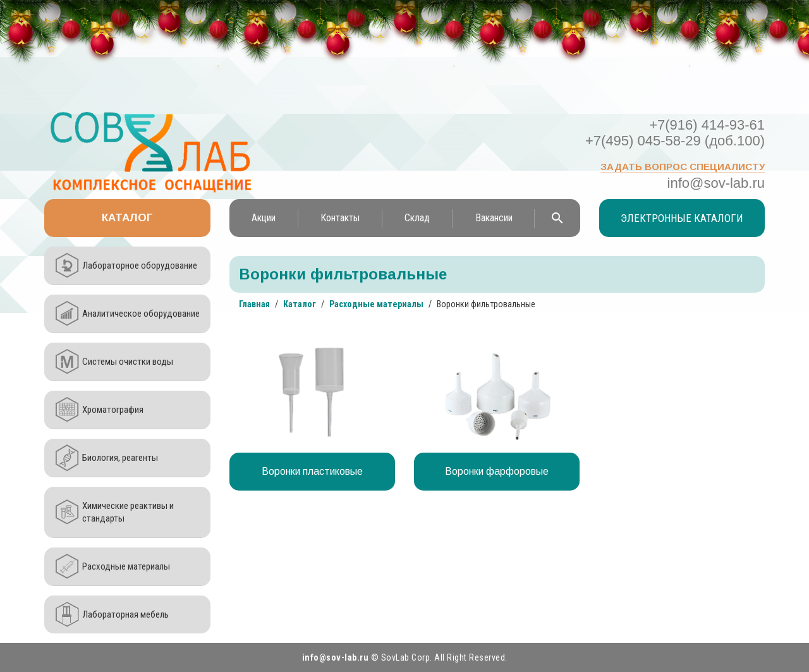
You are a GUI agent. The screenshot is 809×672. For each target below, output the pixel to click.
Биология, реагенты (120, 458)
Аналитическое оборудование (141, 314)
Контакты (340, 218)
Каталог (127, 218)
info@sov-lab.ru (716, 183)
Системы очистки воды (128, 362)
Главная (254, 304)
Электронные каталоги (682, 218)
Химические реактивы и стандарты (128, 512)
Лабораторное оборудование (140, 266)
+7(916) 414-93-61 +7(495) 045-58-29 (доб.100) (675, 133)
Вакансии (494, 218)
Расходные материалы (126, 566)
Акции (264, 218)
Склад (417, 218)
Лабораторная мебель (125, 614)
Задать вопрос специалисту (683, 167)
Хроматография (113, 410)
